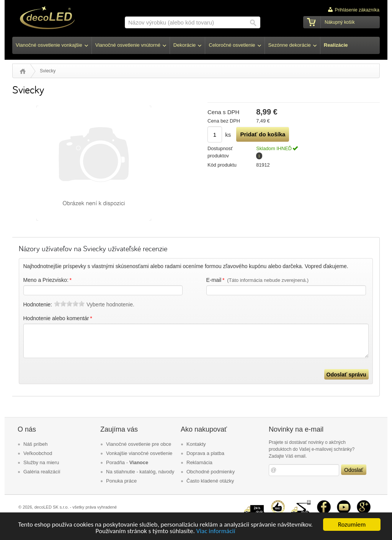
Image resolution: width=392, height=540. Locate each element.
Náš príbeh (36, 444)
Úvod (23, 71)
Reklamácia (199, 462)
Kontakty (196, 444)
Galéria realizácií (42, 472)
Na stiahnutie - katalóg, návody (140, 472)
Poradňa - (127, 462)
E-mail (258, 280)
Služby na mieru (41, 462)
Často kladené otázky (210, 481)
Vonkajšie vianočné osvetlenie (139, 453)
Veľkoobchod (38, 453)
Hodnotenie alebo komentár (58, 318)
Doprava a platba (205, 453)
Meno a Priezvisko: (48, 280)
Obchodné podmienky (211, 472)
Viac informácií (216, 531)
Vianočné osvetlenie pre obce (139, 444)
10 (82, 304)
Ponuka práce (121, 481)
